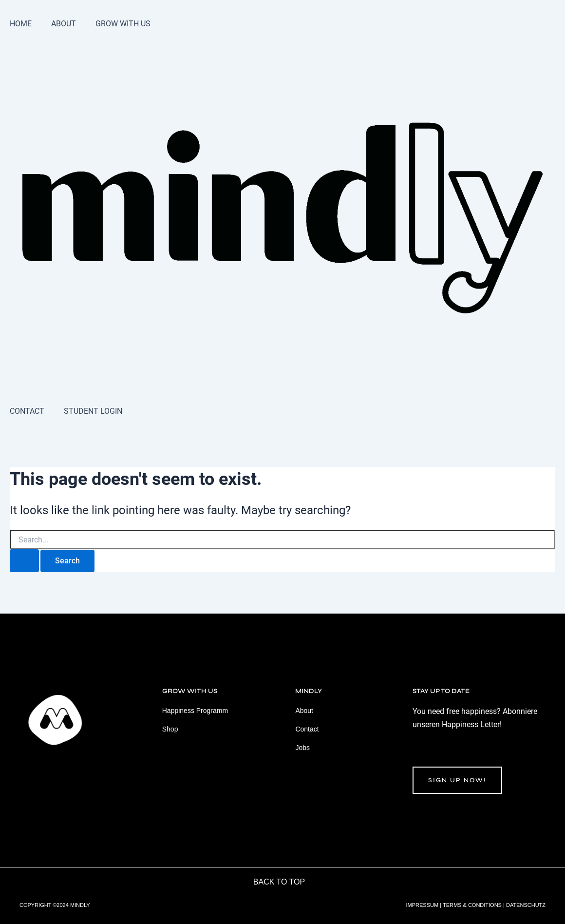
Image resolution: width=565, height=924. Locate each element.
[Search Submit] (24, 561)
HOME (21, 24)
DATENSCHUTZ (526, 905)
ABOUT (64, 24)
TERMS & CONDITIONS (472, 905)
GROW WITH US (123, 24)
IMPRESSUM (423, 905)
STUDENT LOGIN (93, 411)
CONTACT (27, 411)
